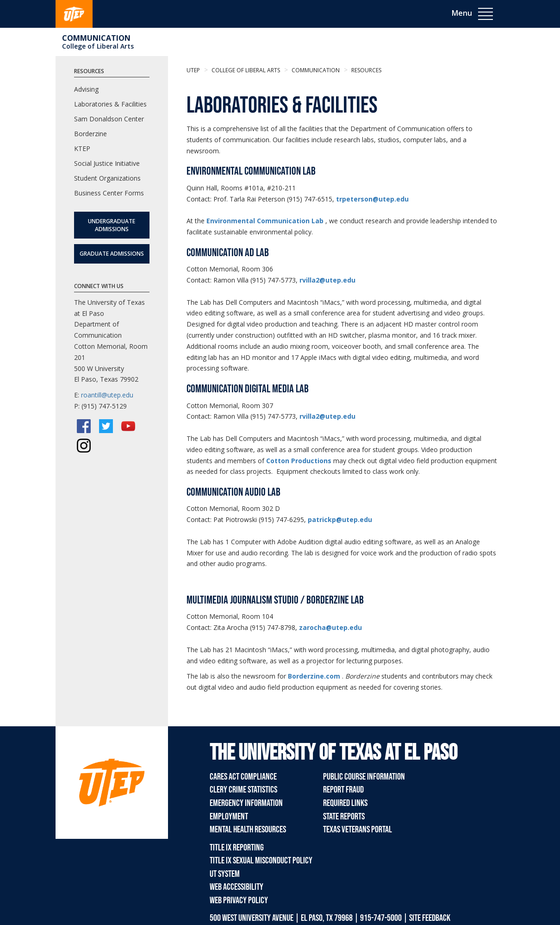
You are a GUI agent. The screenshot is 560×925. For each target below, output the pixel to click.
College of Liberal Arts (98, 46)
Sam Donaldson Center (109, 119)
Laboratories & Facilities (110, 104)
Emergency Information (246, 803)
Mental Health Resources (248, 830)
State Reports (344, 817)
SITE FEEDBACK (430, 918)
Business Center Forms (109, 193)
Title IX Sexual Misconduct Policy (261, 861)
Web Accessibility (236, 887)
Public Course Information (364, 777)
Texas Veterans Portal (358, 830)
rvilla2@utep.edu (327, 280)
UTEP (193, 70)
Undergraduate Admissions (112, 225)
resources (366, 70)
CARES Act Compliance (243, 777)
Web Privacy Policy (239, 900)
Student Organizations (107, 178)
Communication (96, 38)
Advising (86, 89)
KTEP (82, 148)
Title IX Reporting (237, 848)
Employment (229, 817)
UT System (225, 874)
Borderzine (90, 134)
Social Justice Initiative (107, 163)
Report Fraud (343, 790)
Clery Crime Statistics (243, 790)
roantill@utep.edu (107, 395)
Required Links (345, 803)
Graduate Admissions (112, 254)
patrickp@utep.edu (340, 519)
